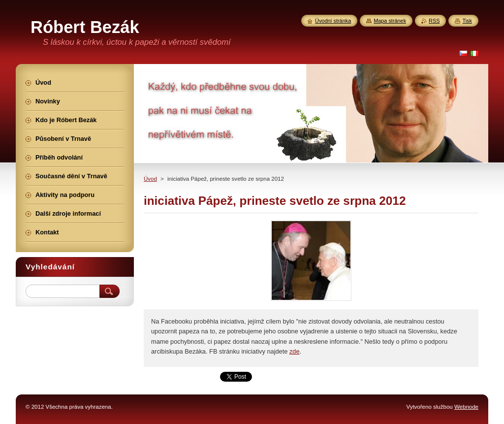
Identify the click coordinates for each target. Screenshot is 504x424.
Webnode (466, 407)
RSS (434, 21)
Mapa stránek (390, 21)
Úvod (150, 179)
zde (295, 351)
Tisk (467, 21)
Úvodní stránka (333, 21)
